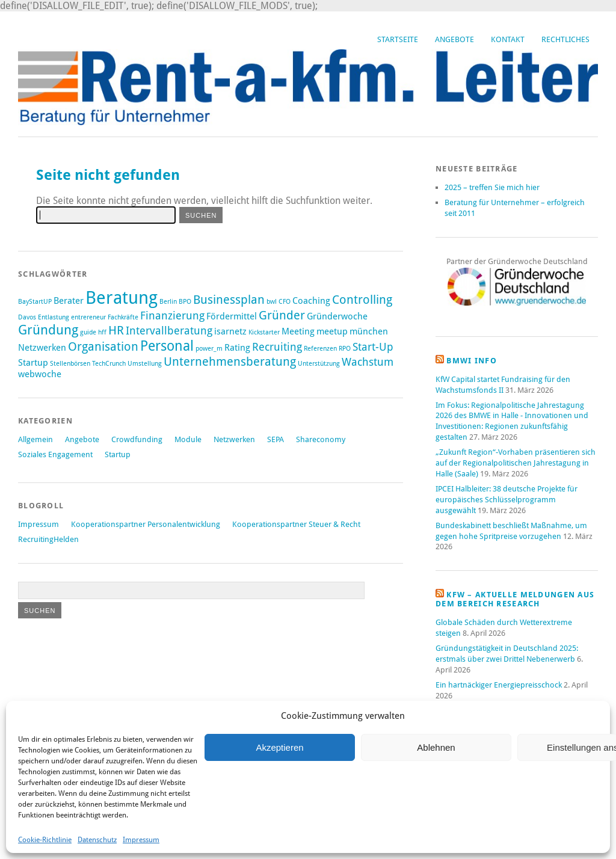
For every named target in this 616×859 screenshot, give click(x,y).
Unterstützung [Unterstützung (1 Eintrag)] (319, 364)
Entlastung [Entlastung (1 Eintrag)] (54, 317)
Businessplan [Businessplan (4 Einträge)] (229, 300)
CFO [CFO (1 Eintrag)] (285, 302)
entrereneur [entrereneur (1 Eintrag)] (88, 317)
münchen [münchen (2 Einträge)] (369, 331)
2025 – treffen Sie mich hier (492, 187)
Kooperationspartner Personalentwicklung (146, 524)
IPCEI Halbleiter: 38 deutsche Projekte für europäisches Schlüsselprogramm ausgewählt (507, 500)
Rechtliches (565, 39)
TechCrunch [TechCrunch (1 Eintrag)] (109, 364)
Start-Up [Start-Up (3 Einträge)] (373, 347)
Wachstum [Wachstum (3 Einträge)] (368, 362)
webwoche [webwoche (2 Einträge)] (40, 374)
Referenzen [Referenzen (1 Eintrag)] (320, 349)
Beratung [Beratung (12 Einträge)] (122, 298)
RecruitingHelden (48, 539)
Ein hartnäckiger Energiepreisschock (499, 685)
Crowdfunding (137, 439)
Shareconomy (321, 439)
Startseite (398, 39)
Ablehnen (436, 747)
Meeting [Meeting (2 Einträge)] (298, 331)
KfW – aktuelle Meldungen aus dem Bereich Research (515, 599)
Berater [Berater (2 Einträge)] (69, 301)
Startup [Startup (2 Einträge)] (33, 363)
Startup (118, 454)
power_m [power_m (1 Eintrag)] (209, 349)
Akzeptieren (279, 747)
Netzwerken (234, 439)
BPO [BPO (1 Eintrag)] (185, 302)
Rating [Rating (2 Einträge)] (237, 348)
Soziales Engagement (55, 454)
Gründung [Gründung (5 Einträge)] (48, 330)
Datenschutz (97, 840)
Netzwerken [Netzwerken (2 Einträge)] (42, 348)
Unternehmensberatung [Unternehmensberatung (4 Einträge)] (230, 362)
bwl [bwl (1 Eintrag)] (272, 302)
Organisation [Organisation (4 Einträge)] (103, 346)
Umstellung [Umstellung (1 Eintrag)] (145, 364)
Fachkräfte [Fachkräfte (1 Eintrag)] (123, 317)
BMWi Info (472, 361)
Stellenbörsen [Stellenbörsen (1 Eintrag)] (70, 364)
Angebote (454, 39)
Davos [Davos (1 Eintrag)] (27, 317)
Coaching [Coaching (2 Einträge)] (311, 301)
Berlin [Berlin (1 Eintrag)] (168, 302)
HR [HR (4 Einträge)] (116, 330)
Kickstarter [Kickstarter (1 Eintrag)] (264, 332)
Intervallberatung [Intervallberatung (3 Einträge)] (169, 331)
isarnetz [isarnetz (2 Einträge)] (230, 331)
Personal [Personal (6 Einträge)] (167, 346)
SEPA (276, 439)
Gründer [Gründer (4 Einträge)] (282, 315)
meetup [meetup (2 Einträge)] (332, 331)
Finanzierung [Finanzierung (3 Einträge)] (172, 316)
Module (188, 439)
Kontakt (508, 39)
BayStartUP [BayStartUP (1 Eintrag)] (35, 302)
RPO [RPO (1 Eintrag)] (345, 349)
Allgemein (35, 439)
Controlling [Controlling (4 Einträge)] (362, 300)
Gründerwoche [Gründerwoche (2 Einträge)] (337, 316)
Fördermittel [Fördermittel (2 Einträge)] (232, 316)
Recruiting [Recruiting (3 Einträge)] (277, 347)
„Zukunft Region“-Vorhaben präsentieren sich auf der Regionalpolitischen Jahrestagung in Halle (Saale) (516, 463)
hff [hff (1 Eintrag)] (102, 332)
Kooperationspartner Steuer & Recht (296, 524)
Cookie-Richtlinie (45, 840)
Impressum (141, 840)
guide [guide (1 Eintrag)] (88, 332)
